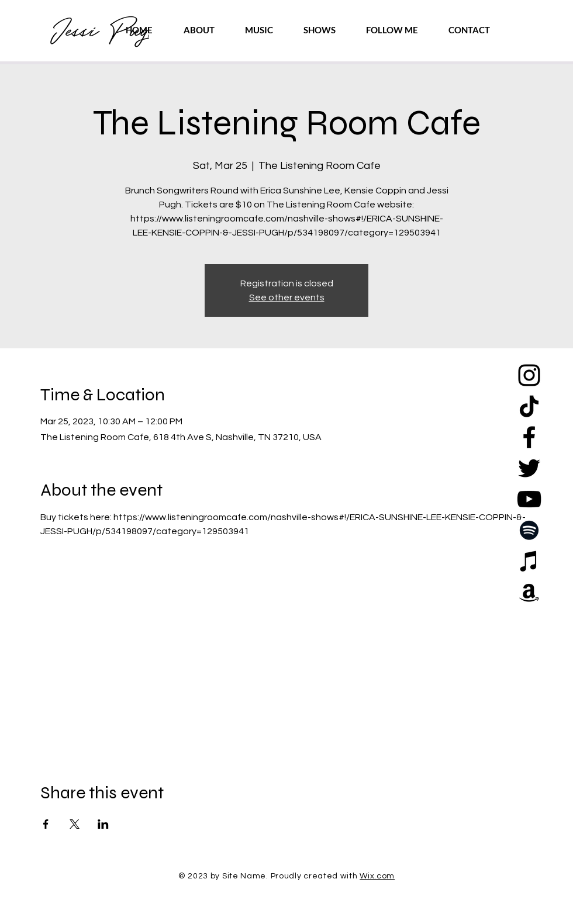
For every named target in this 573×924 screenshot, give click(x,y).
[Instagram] (529, 375)
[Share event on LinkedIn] (103, 824)
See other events (287, 297)
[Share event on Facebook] (46, 824)
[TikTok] (529, 406)
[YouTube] (529, 499)
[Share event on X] (75, 824)
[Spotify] (529, 530)
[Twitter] (529, 468)
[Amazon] (529, 592)
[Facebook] (529, 437)
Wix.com (377, 876)
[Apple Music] (529, 561)
